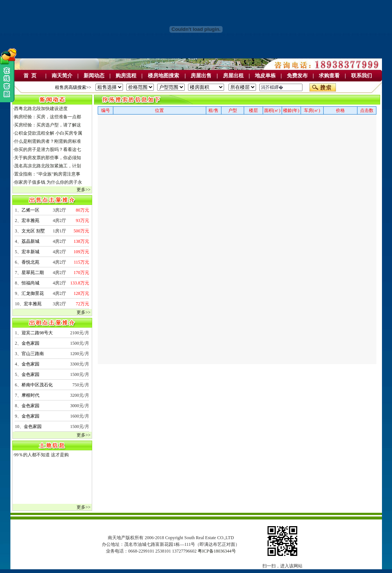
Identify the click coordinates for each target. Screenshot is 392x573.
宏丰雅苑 (30, 220)
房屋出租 (233, 76)
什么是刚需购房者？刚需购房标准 (48, 141)
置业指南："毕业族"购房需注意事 (47, 174)
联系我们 (362, 76)
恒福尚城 (30, 283)
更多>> (84, 190)
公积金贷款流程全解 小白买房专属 (48, 133)
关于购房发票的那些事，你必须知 (48, 158)
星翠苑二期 (33, 273)
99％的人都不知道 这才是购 (41, 455)
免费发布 (297, 76)
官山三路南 (33, 354)
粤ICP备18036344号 (217, 551)
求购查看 (329, 76)
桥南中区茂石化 (37, 385)
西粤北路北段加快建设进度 (41, 109)
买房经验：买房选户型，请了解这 (48, 125)
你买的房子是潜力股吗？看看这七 (48, 149)
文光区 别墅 (33, 231)
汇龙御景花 (33, 293)
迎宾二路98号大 (37, 333)
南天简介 (62, 76)
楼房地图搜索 (163, 76)
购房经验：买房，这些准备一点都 (48, 117)
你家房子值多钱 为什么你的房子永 (48, 182)
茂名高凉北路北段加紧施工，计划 (48, 166)
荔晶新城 (30, 241)
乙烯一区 (30, 210)
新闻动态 (94, 76)
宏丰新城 (30, 252)
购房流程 (126, 76)
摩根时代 (30, 395)
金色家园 (30, 343)
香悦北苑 (30, 262)
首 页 (30, 76)
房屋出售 (201, 76)
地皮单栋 (265, 76)
